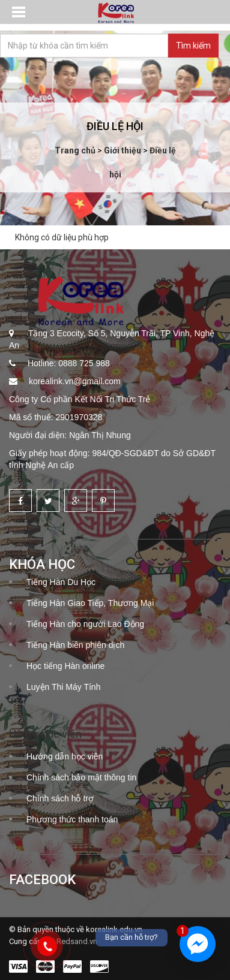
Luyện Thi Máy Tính (63, 687)
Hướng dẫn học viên (65, 756)
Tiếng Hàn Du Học (61, 582)
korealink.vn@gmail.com (74, 381)
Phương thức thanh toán (72, 819)
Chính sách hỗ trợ (60, 798)
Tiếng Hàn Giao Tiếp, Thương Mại (90, 603)
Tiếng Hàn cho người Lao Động (85, 624)
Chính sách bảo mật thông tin (81, 777)
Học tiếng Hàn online (65, 666)
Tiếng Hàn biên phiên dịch (75, 645)
